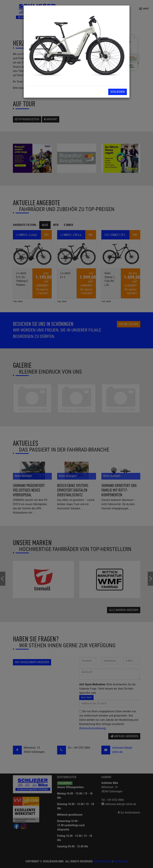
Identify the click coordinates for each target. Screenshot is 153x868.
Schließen (118, 92)
